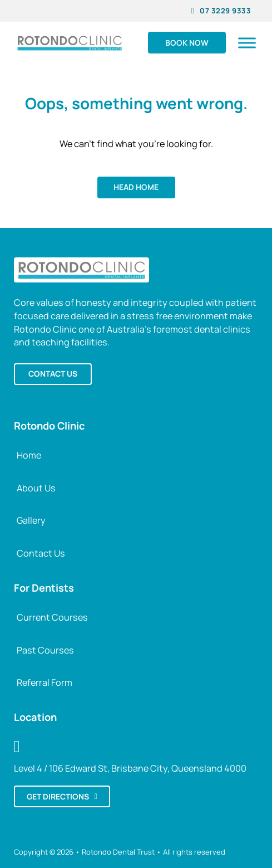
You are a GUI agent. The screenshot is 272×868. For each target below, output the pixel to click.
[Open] (247, 43)
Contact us (53, 374)
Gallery (31, 520)
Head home (136, 187)
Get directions (62, 796)
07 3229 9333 (221, 11)
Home (29, 455)
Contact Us (41, 553)
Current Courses (52, 617)
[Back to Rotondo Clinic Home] (82, 269)
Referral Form (44, 682)
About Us (36, 488)
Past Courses (45, 650)
